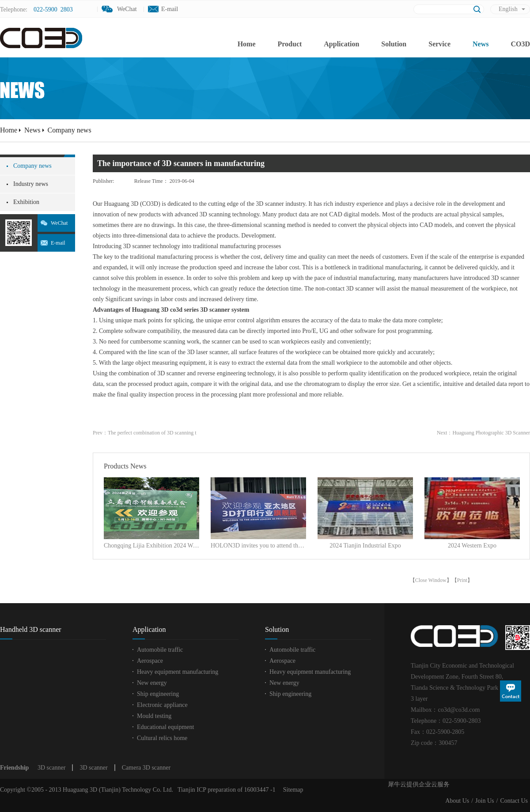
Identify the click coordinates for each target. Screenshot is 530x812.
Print (462, 580)
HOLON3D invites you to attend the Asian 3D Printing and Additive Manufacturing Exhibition (258, 546)
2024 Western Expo (472, 546)
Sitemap (292, 790)
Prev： (145, 433)
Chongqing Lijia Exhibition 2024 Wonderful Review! (151, 546)
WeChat (59, 223)
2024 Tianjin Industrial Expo (365, 546)
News (32, 130)
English (508, 9)
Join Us (485, 801)
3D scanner (51, 768)
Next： (483, 433)
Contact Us (514, 801)
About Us (457, 801)
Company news (70, 130)
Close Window (431, 580)
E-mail (170, 9)
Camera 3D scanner (146, 768)
